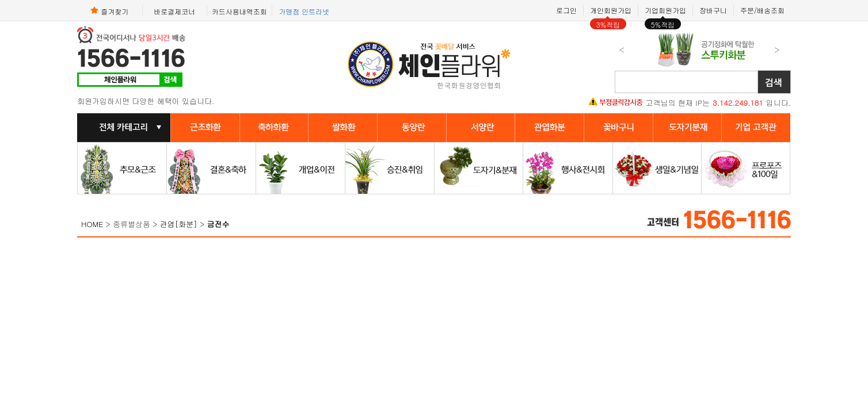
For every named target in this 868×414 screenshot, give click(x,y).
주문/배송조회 (762, 10)
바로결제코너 (174, 11)
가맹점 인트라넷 (304, 11)
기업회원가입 (665, 10)
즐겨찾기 (109, 10)
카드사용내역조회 (239, 11)
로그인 (566, 10)
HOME (92, 224)
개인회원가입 (611, 10)
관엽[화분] (179, 224)
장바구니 (713, 10)
